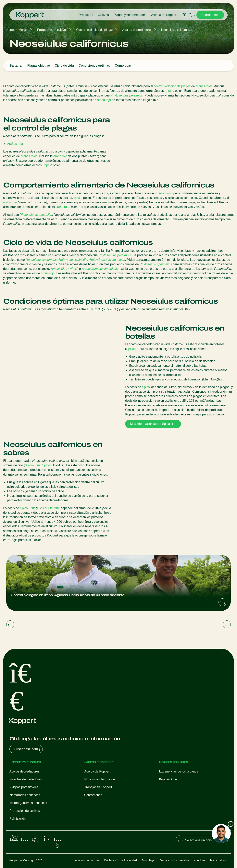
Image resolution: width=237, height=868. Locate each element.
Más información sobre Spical (153, 424)
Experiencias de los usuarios (179, 771)
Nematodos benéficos (25, 795)
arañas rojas (204, 86)
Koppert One (168, 779)
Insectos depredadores (26, 779)
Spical (130, 349)
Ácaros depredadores (137, 30)
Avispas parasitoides (24, 787)
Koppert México (17, 30)
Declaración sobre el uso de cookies (183, 860)
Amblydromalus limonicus (107, 260)
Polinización (18, 819)
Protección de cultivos (52, 30)
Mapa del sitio (219, 860)
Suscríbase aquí (28, 749)
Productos (86, 15)
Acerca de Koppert (164, 15)
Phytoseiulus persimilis (127, 95)
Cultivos (103, 15)
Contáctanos (210, 15)
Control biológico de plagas (95, 30)
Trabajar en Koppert (98, 787)
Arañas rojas (16, 144)
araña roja (104, 100)
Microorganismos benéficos (28, 803)
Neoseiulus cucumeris (41, 260)
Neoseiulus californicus (177, 30)
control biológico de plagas (172, 86)
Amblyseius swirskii (72, 260)
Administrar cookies (87, 860)
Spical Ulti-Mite (49, 508)
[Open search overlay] (185, 15)
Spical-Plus (33, 465)
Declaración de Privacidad (121, 860)
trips (169, 91)
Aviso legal (148, 860)
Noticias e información (100, 779)
